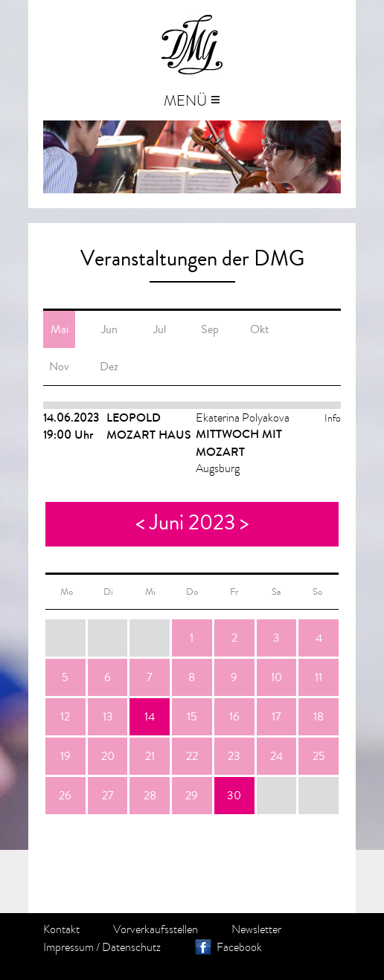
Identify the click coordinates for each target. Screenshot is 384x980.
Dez (109, 367)
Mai (60, 329)
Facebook (239, 947)
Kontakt (61, 929)
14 (150, 717)
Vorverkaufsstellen (156, 929)
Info (333, 418)
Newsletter (256, 929)
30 (234, 796)
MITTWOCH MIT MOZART (239, 443)
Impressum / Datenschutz (102, 947)
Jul (160, 329)
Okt (259, 329)
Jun (109, 329)
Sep (210, 329)
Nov (59, 367)
